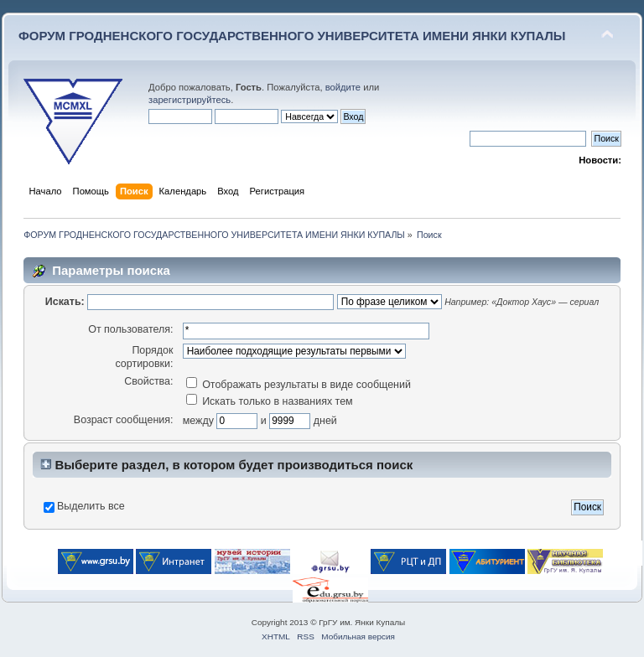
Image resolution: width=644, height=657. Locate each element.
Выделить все (91, 506)
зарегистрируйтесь (190, 100)
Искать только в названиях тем (270, 401)
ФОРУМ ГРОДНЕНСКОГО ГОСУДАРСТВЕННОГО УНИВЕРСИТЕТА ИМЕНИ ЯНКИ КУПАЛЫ (292, 36)
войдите (343, 87)
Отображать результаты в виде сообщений (299, 385)
